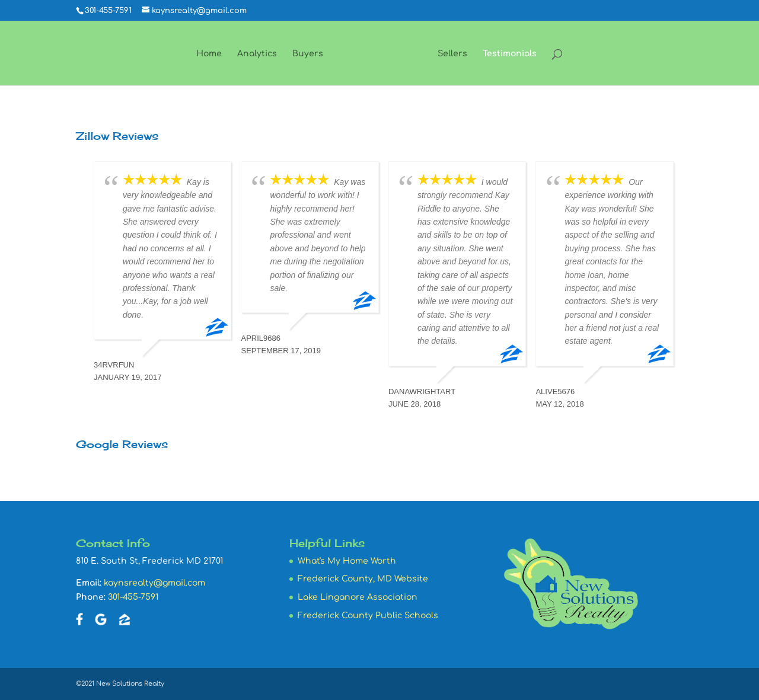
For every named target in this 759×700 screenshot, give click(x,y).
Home (209, 54)
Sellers (452, 54)
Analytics (257, 54)
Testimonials (510, 54)
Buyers (308, 54)
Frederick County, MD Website (363, 579)
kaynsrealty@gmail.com (154, 583)
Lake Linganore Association (358, 597)
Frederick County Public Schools (368, 616)
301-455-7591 (133, 597)
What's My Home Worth (347, 561)
